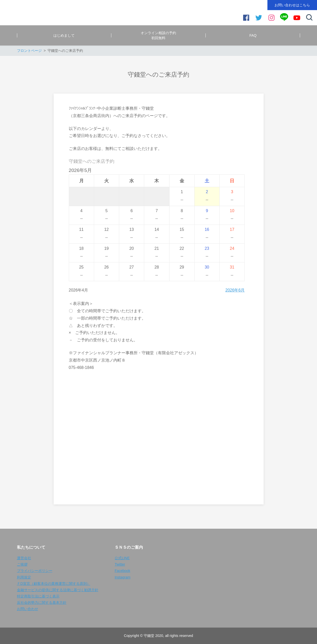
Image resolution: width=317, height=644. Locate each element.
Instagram (122, 577)
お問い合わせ (28, 609)
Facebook (122, 571)
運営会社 (24, 558)
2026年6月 (235, 290)
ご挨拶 (22, 564)
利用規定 (24, 577)
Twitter (120, 564)
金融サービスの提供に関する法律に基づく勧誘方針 (58, 590)
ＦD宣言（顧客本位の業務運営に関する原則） (54, 584)
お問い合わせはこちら (292, 5)
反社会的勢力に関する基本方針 (42, 603)
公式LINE (122, 558)
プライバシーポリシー (35, 571)
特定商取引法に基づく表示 (38, 596)
